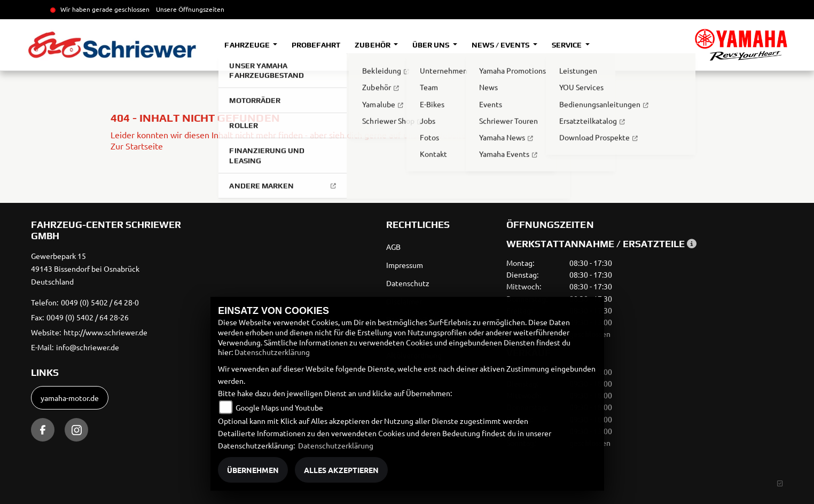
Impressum (405, 265)
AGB (393, 247)
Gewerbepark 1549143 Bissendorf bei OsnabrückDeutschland (85, 269)
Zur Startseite (137, 146)
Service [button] (568, 45)
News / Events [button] (501, 45)
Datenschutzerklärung (272, 352)
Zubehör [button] (373, 45)
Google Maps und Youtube (279, 407)
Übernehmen (253, 470)
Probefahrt (316, 45)
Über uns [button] (432, 45)
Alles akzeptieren (341, 470)
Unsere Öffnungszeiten (190, 9)
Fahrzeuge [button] (248, 45)
